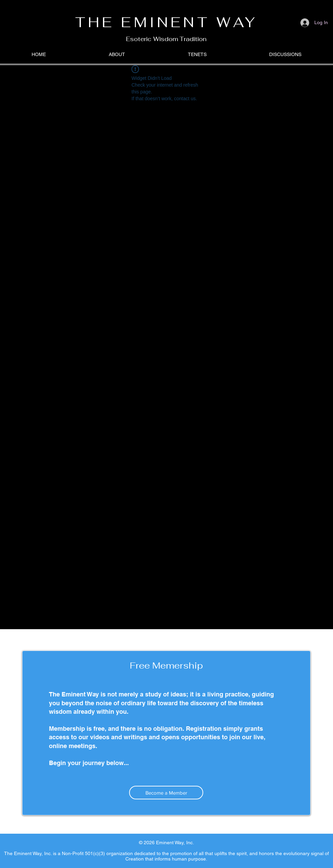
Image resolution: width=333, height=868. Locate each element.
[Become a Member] (166, 793)
